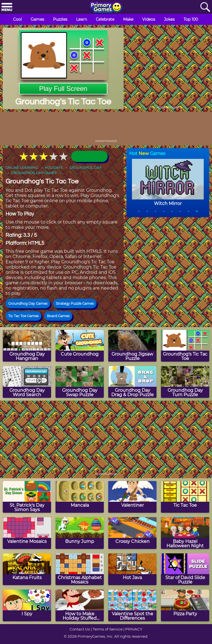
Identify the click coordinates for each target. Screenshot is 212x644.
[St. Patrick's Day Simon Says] (27, 497)
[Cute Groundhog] (80, 346)
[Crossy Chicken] (132, 533)
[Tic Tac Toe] (185, 497)
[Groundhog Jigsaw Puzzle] (132, 346)
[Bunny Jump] (80, 533)
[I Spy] (27, 605)
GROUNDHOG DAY (85, 168)
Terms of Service (108, 629)
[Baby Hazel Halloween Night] (185, 533)
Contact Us (80, 629)
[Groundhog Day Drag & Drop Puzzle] (132, 382)
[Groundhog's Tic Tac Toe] (185, 346)
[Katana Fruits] (27, 569)
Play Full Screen (63, 89)
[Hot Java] (132, 569)
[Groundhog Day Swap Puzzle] (80, 382)
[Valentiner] (132, 497)
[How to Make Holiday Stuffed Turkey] (80, 605)
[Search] (205, 7)
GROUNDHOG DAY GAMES (34, 173)
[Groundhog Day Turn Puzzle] (185, 382)
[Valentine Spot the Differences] (132, 605)
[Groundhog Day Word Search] (27, 382)
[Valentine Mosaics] (27, 533)
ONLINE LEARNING (22, 168)
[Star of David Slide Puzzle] (185, 569)
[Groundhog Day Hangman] (27, 346)
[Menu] (7, 7)
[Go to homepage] (106, 7)
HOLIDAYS (54, 168)
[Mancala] (80, 497)
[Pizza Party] (185, 605)
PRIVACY (134, 629)
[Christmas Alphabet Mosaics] (80, 569)
